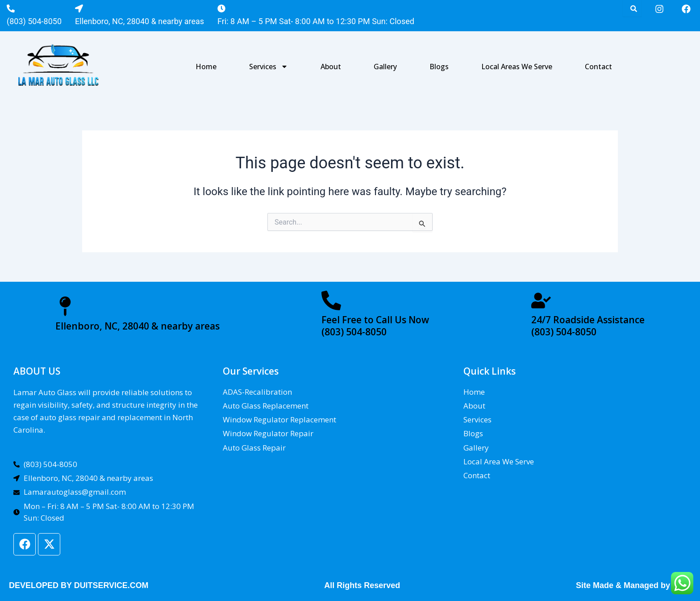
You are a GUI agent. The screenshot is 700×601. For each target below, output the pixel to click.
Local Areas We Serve (517, 67)
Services (269, 67)
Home (206, 67)
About (331, 67)
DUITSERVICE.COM (112, 585)
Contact (598, 67)
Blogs (439, 67)
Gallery (385, 67)
